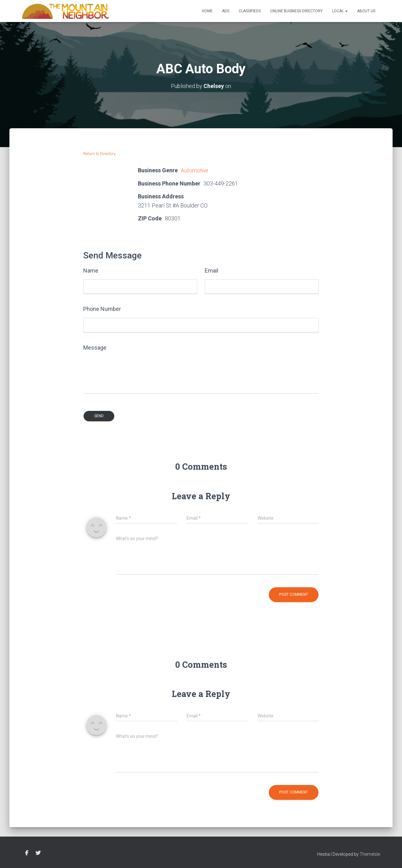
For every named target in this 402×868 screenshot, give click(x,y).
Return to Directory (99, 154)
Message (95, 347)
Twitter (38, 853)
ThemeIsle (370, 854)
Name (91, 270)
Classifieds (250, 11)
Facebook (27, 853)
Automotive (195, 170)
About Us (366, 11)
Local (340, 11)
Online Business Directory (296, 11)
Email (212, 270)
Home (207, 11)
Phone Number (102, 309)
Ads (226, 11)
